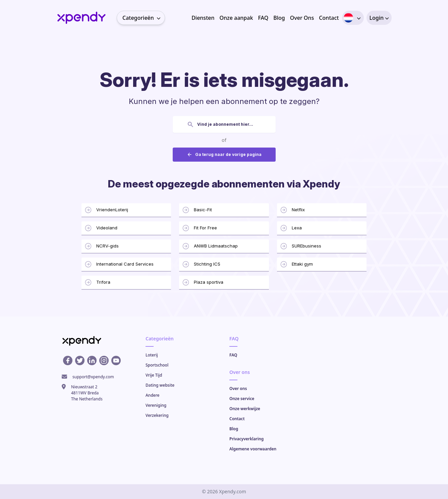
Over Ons (302, 18)
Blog (279, 18)
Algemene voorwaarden (253, 449)
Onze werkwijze (245, 409)
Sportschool (157, 365)
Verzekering (157, 415)
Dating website (160, 385)
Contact (329, 18)
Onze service (242, 399)
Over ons (238, 389)
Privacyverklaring (246, 439)
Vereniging (156, 405)
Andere (152, 395)
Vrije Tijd (154, 375)
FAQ (263, 18)
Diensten (203, 18)
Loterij (152, 355)
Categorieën (144, 18)
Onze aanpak (236, 18)
